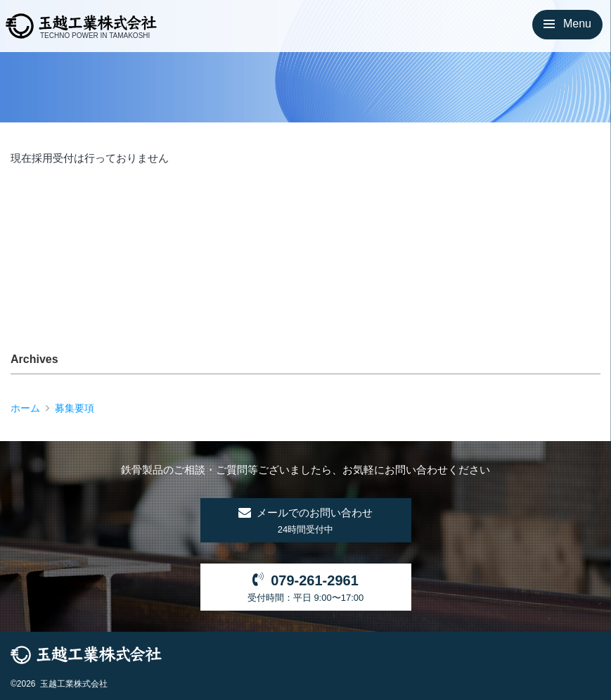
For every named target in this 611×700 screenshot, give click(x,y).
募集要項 (75, 408)
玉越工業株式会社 (74, 684)
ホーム (25, 408)
